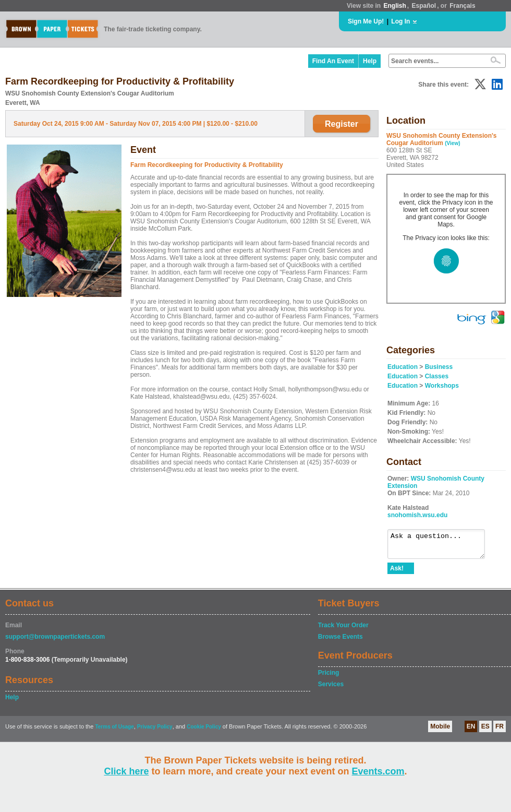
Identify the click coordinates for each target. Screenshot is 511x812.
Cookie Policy (204, 731)
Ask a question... (441, 546)
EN (471, 731)
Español (424, 6)
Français (462, 6)
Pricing (329, 677)
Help (370, 61)
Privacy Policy (155, 731)
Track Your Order (343, 630)
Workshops (442, 386)
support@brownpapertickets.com (55, 641)
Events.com (378, 771)
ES (485, 731)
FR (500, 731)
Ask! (397, 573)
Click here (126, 771)
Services (331, 689)
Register (342, 124)
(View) (452, 143)
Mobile (440, 731)
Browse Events (340, 641)
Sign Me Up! (366, 21)
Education (403, 367)
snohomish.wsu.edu (417, 515)
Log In (400, 21)
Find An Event (333, 61)
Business (439, 367)
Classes (437, 376)
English (394, 6)
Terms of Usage (114, 731)
